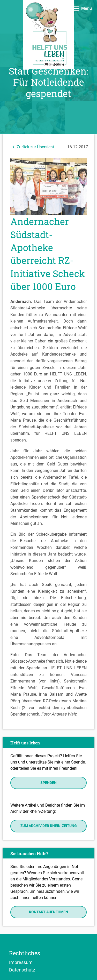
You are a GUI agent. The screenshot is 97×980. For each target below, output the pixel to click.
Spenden (48, 783)
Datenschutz (22, 970)
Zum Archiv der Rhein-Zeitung (49, 826)
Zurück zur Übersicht (32, 147)
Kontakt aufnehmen (48, 912)
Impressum (21, 962)
